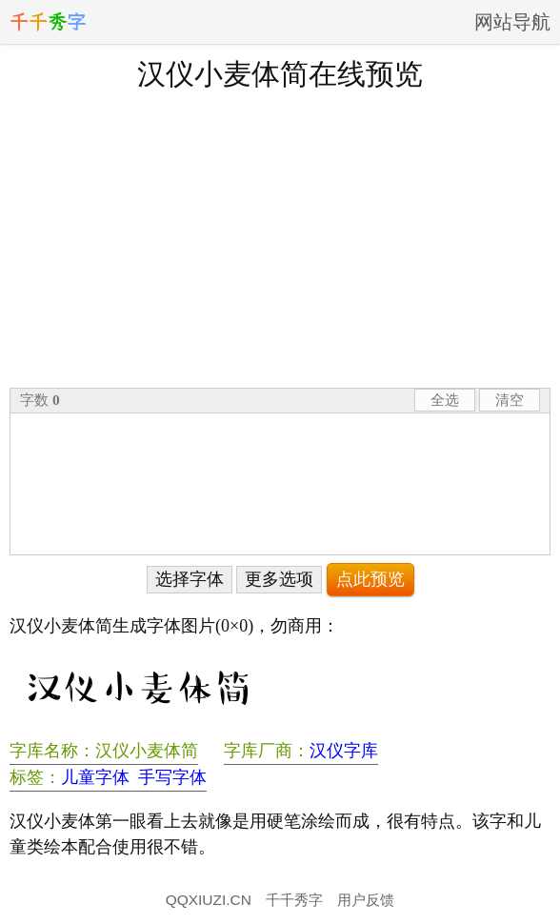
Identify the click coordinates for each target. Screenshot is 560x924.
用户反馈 (366, 900)
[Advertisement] (280, 237)
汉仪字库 (344, 751)
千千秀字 (294, 900)
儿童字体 (95, 777)
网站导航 (512, 22)
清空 (510, 400)
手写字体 (172, 777)
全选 (445, 400)
